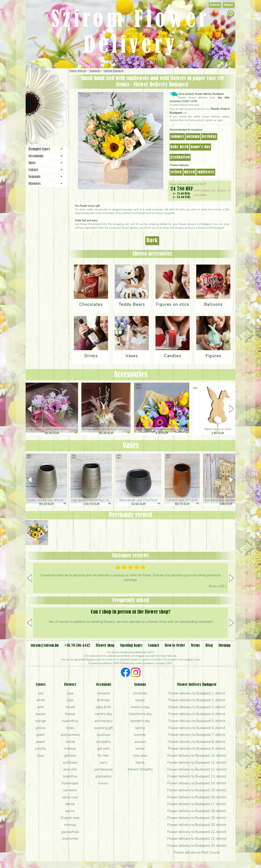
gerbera (70, 755)
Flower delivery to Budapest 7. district (197, 735)
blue (41, 755)
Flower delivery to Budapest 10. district (197, 755)
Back (152, 241)
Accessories (130, 375)
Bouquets (95, 71)
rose (70, 693)
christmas (140, 693)
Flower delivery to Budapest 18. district (197, 811)
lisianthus (70, 776)
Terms (195, 646)
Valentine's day (140, 714)
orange (41, 721)
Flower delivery (78, 71)
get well (103, 748)
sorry (104, 762)
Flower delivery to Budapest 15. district (197, 790)
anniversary (104, 721)
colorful (41, 748)
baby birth (179, 147)
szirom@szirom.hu (45, 646)
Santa (140, 762)
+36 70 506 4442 (77, 646)
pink (41, 707)
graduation (180, 157)
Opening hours (131, 646)
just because (104, 769)
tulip (70, 700)
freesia (70, 714)
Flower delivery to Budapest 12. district (197, 769)
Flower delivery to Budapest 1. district (197, 693)
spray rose (70, 797)
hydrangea (70, 783)
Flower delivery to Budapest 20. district (197, 825)
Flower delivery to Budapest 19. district (197, 818)
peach (41, 742)
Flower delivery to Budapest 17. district (197, 804)
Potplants (55, 95)
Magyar (229, 5)
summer (177, 137)
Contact (153, 646)
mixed (190, 172)
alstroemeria (70, 735)
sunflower (206, 172)
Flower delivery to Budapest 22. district (197, 839)
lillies (70, 728)
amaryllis (70, 769)
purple (41, 714)
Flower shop (47, 125)
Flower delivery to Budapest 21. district (197, 832)
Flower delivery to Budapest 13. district (197, 776)
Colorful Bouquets (113, 71)
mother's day (140, 707)
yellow (176, 172)
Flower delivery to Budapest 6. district (197, 728)
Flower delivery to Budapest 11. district (197, 762)
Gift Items (42, 79)
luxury (103, 783)
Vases (130, 446)
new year (140, 755)
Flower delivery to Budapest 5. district (197, 721)
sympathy (103, 742)
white (41, 700)
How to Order (175, 646)
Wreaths (51, 114)
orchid (70, 742)
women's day (140, 721)
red (41, 693)
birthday (209, 137)
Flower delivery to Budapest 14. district (197, 783)
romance (104, 693)
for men (103, 755)
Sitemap (225, 646)
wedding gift (104, 728)
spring (140, 728)
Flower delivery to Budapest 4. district (197, 714)
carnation (70, 790)
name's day (200, 147)
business (104, 735)
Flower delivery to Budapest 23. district (197, 846)
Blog (209, 646)
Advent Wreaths (140, 769)
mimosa (70, 825)
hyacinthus (70, 721)
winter (140, 748)
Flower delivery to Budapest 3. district (197, 707)
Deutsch (215, 5)
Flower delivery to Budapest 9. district (197, 748)
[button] (231, 409)
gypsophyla (70, 832)
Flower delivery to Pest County (197, 852)
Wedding (56, 105)
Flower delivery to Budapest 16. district (197, 797)
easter (140, 700)
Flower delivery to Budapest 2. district (197, 700)
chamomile (70, 839)
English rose (70, 818)
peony (70, 811)
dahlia (70, 804)
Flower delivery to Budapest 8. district (197, 742)
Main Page (36, 75)
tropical (70, 748)
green (41, 735)
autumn (193, 137)
